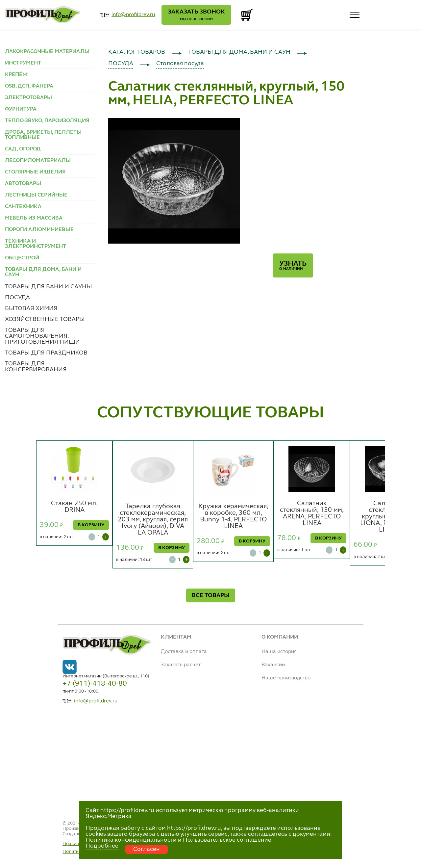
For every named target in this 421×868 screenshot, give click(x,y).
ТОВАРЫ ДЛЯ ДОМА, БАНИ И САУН (239, 52)
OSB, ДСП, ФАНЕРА (29, 86)
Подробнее (102, 846)
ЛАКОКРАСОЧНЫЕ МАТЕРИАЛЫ (47, 52)
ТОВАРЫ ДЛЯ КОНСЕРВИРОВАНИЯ (36, 367)
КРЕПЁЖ (16, 75)
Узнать (293, 265)
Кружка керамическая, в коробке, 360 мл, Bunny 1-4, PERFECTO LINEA (233, 516)
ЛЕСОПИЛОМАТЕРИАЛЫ (38, 161)
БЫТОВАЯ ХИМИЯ (31, 308)
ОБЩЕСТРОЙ (22, 258)
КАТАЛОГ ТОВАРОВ (137, 52)
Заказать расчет (181, 665)
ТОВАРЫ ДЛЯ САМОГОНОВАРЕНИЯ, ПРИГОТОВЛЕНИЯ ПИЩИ (42, 336)
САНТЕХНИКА (23, 207)
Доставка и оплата (184, 652)
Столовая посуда (180, 64)
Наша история (279, 652)
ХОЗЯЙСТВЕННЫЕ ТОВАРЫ (45, 319)
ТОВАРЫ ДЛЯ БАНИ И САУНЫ (49, 287)
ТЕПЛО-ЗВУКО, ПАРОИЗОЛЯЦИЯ (47, 121)
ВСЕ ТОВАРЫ (211, 595)
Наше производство (286, 678)
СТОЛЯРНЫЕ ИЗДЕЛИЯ (35, 172)
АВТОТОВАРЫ (23, 184)
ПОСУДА (17, 298)
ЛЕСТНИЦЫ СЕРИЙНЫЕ (36, 195)
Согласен (147, 849)
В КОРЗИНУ (91, 525)
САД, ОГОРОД (23, 149)
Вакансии (273, 665)
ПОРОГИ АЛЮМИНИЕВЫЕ (39, 230)
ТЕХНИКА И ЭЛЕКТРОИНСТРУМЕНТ (36, 244)
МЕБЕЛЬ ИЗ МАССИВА (34, 218)
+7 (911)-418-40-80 (95, 684)
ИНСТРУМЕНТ (23, 63)
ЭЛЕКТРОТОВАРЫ (28, 98)
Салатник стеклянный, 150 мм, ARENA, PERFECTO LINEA (312, 513)
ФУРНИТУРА (21, 109)
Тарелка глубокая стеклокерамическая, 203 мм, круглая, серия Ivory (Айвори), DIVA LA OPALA (153, 520)
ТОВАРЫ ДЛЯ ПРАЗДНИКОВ (46, 353)
